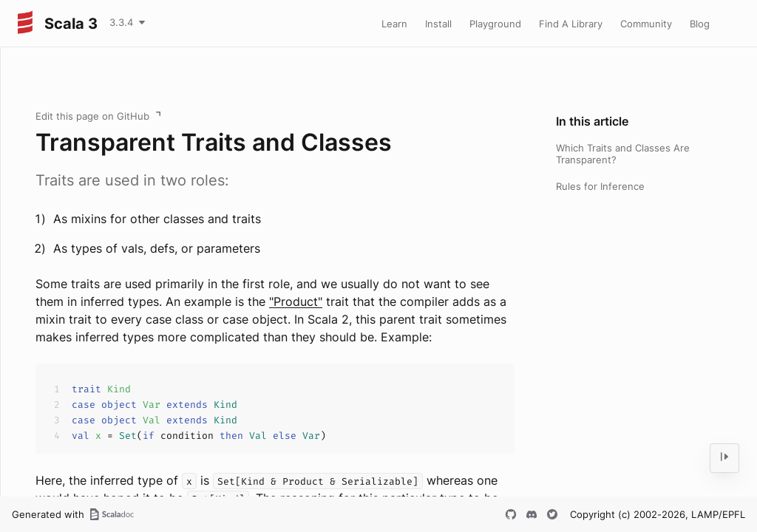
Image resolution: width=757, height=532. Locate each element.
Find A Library (571, 24)
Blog (700, 24)
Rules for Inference (600, 186)
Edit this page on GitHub (92, 116)
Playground (495, 24)
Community (646, 24)
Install (438, 24)
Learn (394, 24)
